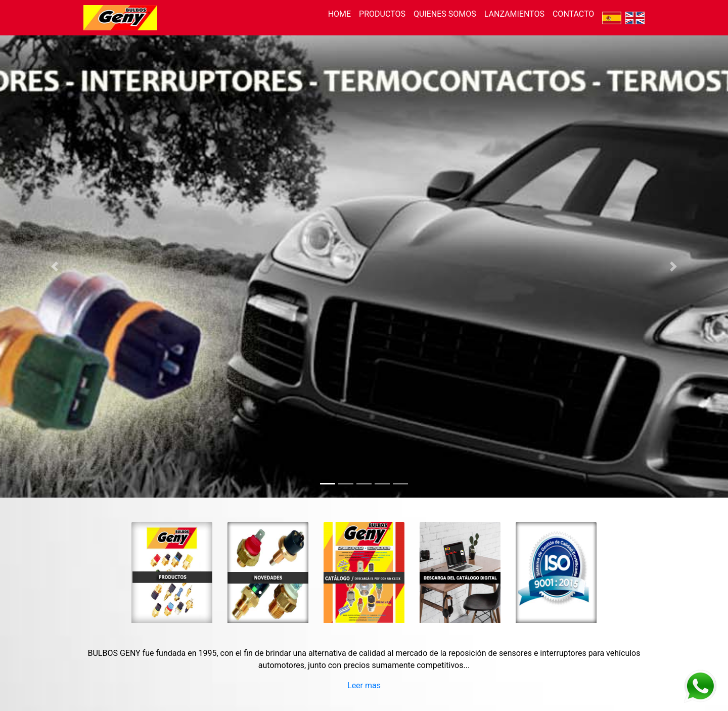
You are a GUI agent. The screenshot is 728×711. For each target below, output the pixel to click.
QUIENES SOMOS (445, 14)
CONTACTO (573, 14)
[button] (55, 266)
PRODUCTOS (382, 14)
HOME (339, 14)
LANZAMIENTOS (514, 14)
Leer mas (364, 685)
